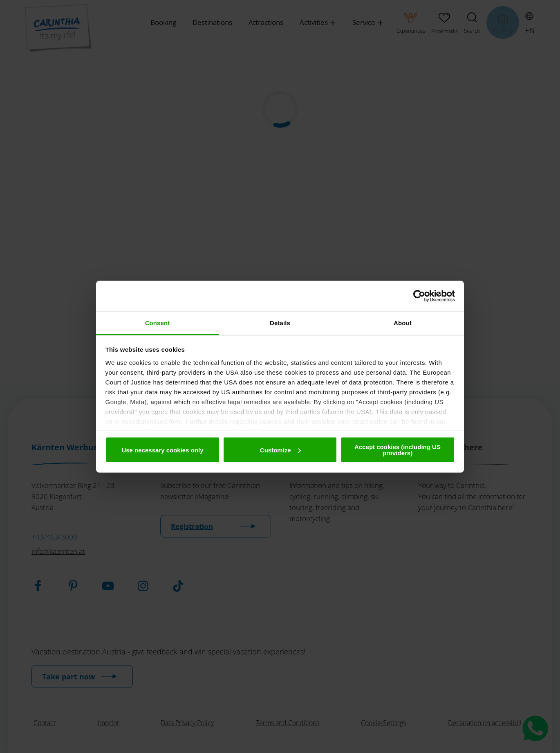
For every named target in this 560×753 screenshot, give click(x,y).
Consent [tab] (158, 323)
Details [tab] (280, 323)
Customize (280, 450)
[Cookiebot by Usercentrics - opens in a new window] (419, 296)
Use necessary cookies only (162, 450)
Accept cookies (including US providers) (398, 450)
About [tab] (403, 323)
